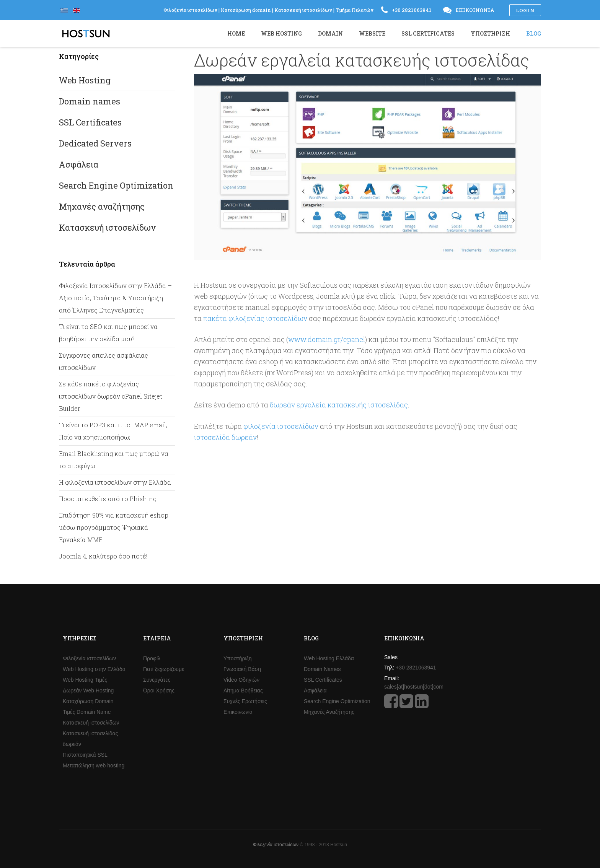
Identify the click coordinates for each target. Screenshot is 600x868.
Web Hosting (85, 80)
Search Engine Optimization (116, 185)
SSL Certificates (90, 122)
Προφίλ (152, 658)
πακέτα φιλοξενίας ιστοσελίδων (255, 318)
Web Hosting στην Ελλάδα (94, 669)
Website (372, 33)
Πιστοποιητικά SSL (85, 755)
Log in (525, 10)
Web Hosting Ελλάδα (329, 658)
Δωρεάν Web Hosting (88, 690)
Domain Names (322, 669)
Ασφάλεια (79, 164)
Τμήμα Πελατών (355, 10)
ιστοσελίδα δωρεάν (225, 437)
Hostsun (86, 33)
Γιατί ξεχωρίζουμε (164, 669)
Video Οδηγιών (241, 680)
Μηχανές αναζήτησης (102, 206)
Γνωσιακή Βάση (242, 669)
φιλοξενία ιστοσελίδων (281, 426)
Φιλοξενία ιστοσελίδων (89, 658)
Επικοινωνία (238, 712)
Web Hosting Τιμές (85, 680)
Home (236, 33)
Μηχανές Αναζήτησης (329, 712)
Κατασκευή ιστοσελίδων (107, 227)
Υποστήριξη (238, 658)
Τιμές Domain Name (87, 712)
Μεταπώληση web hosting (94, 765)
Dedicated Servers (95, 143)
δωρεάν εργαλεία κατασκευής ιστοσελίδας (339, 405)
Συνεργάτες (157, 680)
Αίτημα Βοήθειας (243, 690)
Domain (330, 33)
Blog (534, 33)
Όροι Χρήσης (159, 690)
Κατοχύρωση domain (246, 10)
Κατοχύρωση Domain (88, 701)
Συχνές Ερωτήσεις (245, 701)
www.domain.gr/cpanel (327, 339)
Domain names (90, 101)
